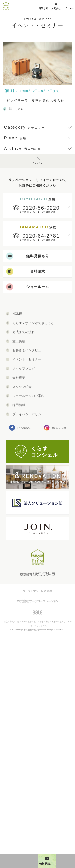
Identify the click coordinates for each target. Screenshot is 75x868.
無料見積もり (28, 256)
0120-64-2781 (41, 236)
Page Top (37, 163)
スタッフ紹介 (22, 387)
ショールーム (28, 287)
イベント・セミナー (27, 359)
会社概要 (19, 378)
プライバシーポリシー (28, 414)
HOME (17, 314)
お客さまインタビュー (28, 350)
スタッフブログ (24, 369)
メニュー (69, 8)
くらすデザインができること (33, 323)
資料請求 (26, 272)
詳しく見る (13, 109)
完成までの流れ (24, 332)
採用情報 (19, 405)
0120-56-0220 (41, 208)
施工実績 (19, 341)
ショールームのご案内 (28, 396)
